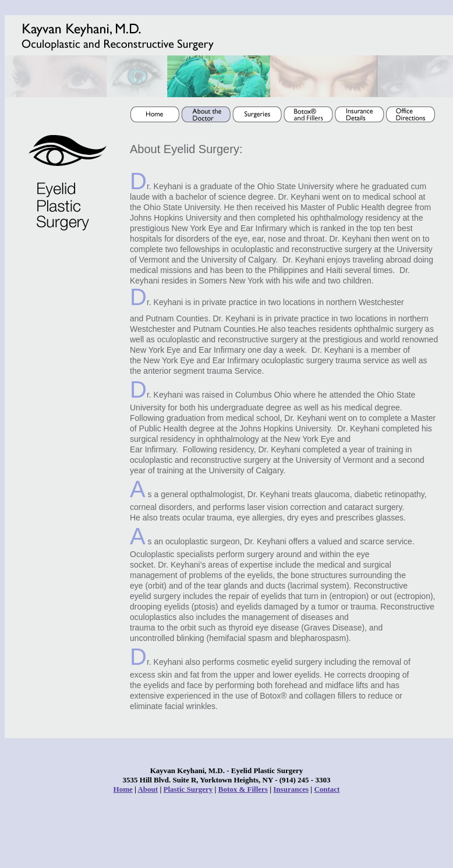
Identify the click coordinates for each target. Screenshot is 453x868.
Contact (327, 789)
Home (123, 789)
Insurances (291, 789)
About (148, 789)
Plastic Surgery (188, 789)
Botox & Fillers (243, 789)
